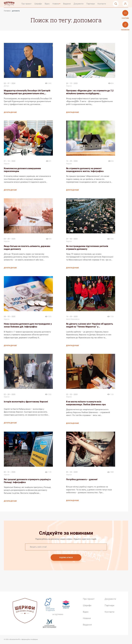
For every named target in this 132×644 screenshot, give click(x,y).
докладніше (10, 113)
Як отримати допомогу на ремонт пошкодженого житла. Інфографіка (85, 170)
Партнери (92, 4)
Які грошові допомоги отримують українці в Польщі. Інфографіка (27, 481)
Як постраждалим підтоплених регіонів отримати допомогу (87, 248)
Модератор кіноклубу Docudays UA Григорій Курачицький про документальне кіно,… (27, 93)
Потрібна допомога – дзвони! (82, 480)
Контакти (103, 4)
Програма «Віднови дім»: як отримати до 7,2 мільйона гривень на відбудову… (90, 93)
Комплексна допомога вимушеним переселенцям (22, 170)
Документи (80, 4)
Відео (48, 4)
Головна (7, 11)
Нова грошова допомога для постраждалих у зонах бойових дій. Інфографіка (28, 326)
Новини (57, 4)
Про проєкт (28, 4)
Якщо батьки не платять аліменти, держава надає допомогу (27, 248)
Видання (68, 4)
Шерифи (39, 4)
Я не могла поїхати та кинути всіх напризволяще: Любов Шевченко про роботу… (86, 404)
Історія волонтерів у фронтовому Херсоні (26, 402)
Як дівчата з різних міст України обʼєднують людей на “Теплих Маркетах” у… (90, 326)
